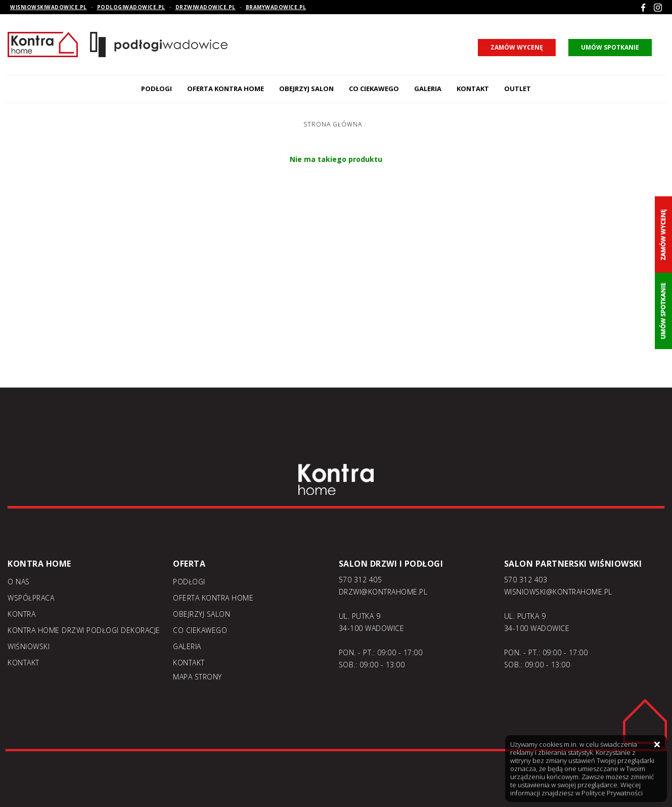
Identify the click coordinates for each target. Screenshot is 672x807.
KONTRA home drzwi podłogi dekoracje (84, 630)
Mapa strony (197, 677)
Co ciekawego (374, 89)
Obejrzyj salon (306, 89)
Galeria (428, 89)
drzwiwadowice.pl (206, 7)
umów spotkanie (610, 47)
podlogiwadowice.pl (131, 7)
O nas (19, 582)
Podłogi (156, 89)
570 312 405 (361, 580)
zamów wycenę (517, 47)
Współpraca (31, 598)
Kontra (21, 614)
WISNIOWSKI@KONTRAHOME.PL (558, 592)
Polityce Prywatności (612, 793)
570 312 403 (526, 580)
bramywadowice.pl (276, 7)
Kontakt (473, 89)
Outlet (518, 89)
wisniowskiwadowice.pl (49, 7)
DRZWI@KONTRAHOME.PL (383, 592)
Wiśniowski (29, 646)
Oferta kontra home (226, 89)
